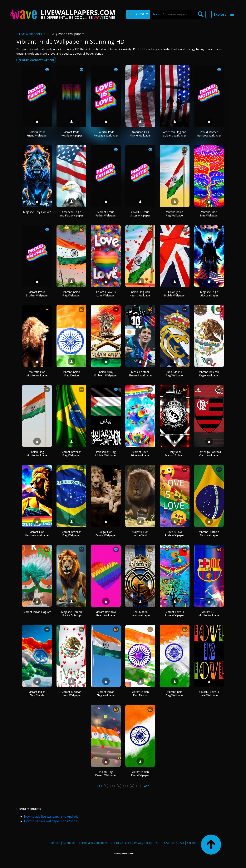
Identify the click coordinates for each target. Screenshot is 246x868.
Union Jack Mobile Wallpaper (175, 294)
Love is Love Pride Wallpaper (175, 534)
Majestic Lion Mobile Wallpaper (37, 374)
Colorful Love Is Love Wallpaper (106, 294)
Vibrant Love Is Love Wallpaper (175, 614)
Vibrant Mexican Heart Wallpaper (71, 694)
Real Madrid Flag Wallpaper (175, 374)
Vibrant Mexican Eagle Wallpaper (209, 374)
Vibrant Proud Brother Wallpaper (37, 294)
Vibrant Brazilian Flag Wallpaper (71, 454)
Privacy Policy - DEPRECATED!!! (155, 843)
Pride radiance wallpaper (36, 60)
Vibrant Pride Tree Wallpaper (209, 214)
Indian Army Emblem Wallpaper (106, 374)
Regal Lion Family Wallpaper (106, 534)
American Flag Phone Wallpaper (140, 134)
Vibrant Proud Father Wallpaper (106, 214)
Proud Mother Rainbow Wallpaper (209, 134)
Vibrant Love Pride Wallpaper (140, 454)
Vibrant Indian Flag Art (37, 612)
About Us (69, 843)
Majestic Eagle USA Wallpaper (209, 294)
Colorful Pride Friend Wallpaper (37, 134)
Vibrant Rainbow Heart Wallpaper (106, 614)
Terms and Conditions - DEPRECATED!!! (105, 843)
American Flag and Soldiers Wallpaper (175, 134)
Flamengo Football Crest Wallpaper (209, 454)
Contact (55, 843)
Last (146, 786)
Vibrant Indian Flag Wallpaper (175, 214)
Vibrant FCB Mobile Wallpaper (209, 614)
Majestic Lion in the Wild (140, 534)
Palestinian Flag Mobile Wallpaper (106, 454)
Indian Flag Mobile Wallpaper (37, 454)
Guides (192, 843)
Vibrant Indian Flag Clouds (37, 694)
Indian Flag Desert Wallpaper (106, 774)
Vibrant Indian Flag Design (71, 374)
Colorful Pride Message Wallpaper (106, 134)
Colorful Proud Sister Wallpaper (140, 214)
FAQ (181, 843)
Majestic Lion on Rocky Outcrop (71, 614)
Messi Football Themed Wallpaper (140, 374)
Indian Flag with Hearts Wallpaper (140, 294)
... (138, 786)
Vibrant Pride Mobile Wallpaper (71, 134)
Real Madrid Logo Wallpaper (140, 614)
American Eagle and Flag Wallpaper (71, 214)
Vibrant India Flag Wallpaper (175, 694)
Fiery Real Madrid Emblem (175, 454)
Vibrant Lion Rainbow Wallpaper (37, 534)
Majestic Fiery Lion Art (37, 212)
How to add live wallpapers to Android (51, 816)
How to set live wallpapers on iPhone (51, 821)
